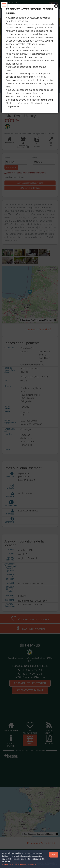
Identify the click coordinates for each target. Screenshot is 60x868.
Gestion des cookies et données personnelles (19, 865)
